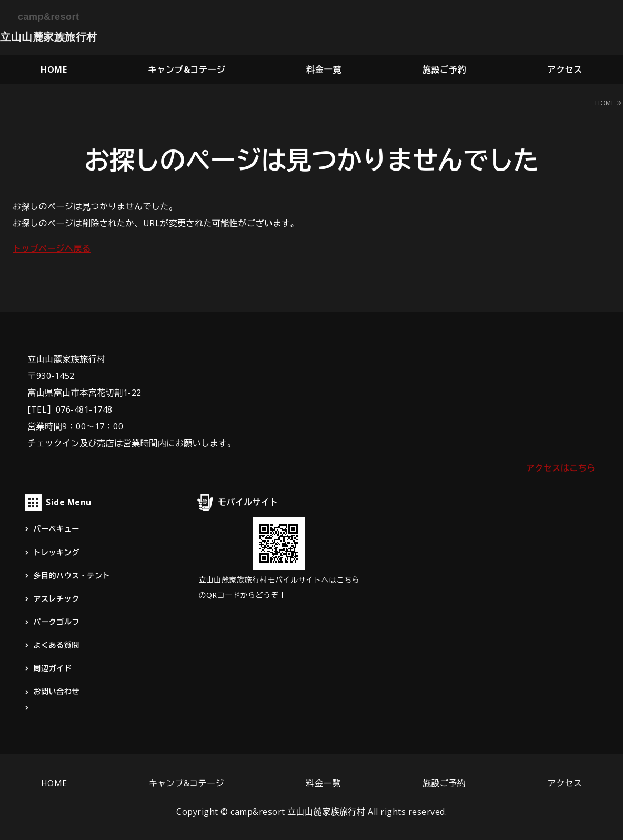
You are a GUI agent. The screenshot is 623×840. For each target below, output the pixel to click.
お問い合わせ (56, 691)
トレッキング (56, 552)
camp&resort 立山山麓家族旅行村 (298, 812)
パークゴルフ (56, 622)
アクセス (565, 69)
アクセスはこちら (561, 468)
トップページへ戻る (52, 248)
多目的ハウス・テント (72, 576)
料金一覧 (324, 69)
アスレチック (56, 599)
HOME (54, 69)
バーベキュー (56, 529)
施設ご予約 (445, 69)
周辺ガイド (52, 668)
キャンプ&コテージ (187, 69)
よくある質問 (56, 645)
